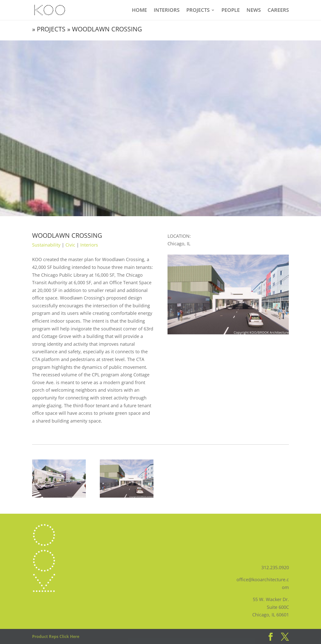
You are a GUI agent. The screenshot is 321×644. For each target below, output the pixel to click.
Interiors (89, 245)
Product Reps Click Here (56, 636)
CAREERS (278, 11)
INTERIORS (167, 11)
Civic (70, 245)
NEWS (254, 11)
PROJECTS (198, 11)
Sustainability (46, 245)
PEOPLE (231, 11)
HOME (139, 11)
